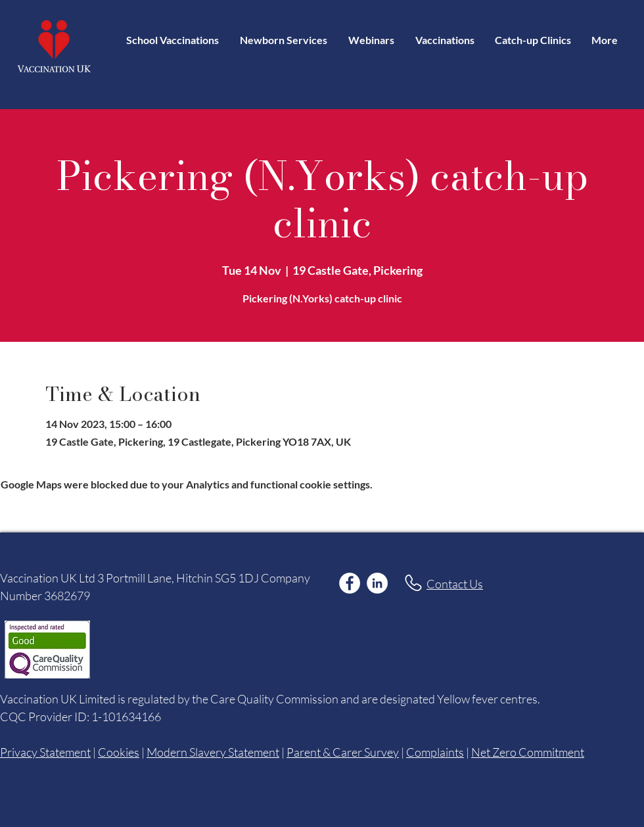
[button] (445, 40)
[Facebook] (350, 583)
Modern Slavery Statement (213, 752)
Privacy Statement (45, 752)
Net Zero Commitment (528, 752)
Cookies (119, 752)
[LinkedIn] (377, 583)
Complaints (435, 752)
